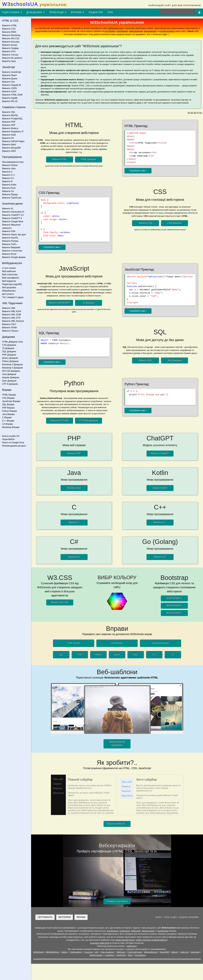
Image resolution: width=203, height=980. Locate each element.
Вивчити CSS (9, 29)
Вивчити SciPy (9, 244)
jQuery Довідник (10, 358)
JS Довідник (8, 348)
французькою (148, 931)
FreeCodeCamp (135, 952)
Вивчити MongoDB (11, 148)
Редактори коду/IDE (12, 284)
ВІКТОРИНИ (65, 917)
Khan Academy (107, 952)
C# (173, 655)
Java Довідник (9, 374)
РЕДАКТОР (96, 12)
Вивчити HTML (10, 25)
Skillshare (121, 952)
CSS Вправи (8, 398)
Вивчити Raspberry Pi (13, 132)
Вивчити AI (8, 209)
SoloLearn (195, 952)
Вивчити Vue (8, 82)
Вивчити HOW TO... (117, 824)
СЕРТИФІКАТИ (45, 917)
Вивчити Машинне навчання (11, 226)
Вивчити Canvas (10, 55)
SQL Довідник (9, 351)
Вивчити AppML (10, 98)
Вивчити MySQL (10, 115)
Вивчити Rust (9, 188)
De (195, 113)
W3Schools (38, 952)
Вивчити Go (8, 191)
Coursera (88, 952)
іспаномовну (122, 31)
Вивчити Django (10, 194)
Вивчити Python (10, 165)
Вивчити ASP (9, 125)
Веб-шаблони (9, 271)
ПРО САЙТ (171, 917)
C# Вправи (8, 424)
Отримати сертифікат (117, 901)
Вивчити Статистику (12, 251)
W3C (130, 955)
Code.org (184, 952)
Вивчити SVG (9, 51)
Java (136, 655)
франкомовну (150, 31)
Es (192, 113)
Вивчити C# (8, 178)
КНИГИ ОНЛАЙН (189, 917)
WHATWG (121, 955)
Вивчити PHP (9, 122)
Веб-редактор (9, 281)
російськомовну (167, 31)
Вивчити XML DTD (11, 318)
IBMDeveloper (96, 955)
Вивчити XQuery (10, 331)
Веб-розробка (9, 288)
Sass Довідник (9, 381)
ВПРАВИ (78, 12)
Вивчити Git (8, 138)
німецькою (136, 931)
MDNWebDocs (52, 952)
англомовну (110, 31)
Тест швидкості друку (13, 297)
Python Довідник (10, 361)
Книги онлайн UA (11, 436)
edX (96, 952)
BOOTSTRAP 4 (174, 606)
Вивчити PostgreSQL (13, 119)
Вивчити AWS (9, 151)
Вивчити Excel (9, 254)
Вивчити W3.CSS (11, 38)
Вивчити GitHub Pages (13, 141)
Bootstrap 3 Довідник (12, 364)
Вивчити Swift (9, 135)
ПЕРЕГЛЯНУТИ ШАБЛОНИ (117, 744)
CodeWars (109, 955)
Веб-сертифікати (11, 278)
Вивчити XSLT (9, 324)
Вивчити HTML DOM (12, 95)
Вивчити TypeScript (12, 198)
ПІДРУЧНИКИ (12, 12)
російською (163, 931)
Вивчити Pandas (10, 241)
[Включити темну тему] (199, 12)
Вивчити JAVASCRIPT (60, 303)
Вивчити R (7, 181)
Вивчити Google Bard (13, 221)
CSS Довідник (9, 345)
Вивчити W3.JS (10, 101)
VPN (110, 12)
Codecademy (76, 952)
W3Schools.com (116, 28)
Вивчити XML (9, 308)
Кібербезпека (9, 291)
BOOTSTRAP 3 (174, 598)
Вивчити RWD (9, 32)
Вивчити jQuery (10, 79)
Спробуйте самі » (138, 171)
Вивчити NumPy (10, 238)
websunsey (132, 946)
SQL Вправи (8, 405)
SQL (61, 655)
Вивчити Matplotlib (11, 247)
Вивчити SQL (9, 112)
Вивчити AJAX (9, 92)
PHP (80, 655)
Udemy (65, 952)
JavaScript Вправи (11, 401)
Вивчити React (9, 75)
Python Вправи (10, 411)
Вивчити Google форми (14, 257)
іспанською (125, 931)
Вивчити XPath (10, 328)
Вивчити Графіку (10, 48)
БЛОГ (159, 917)
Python (98, 655)
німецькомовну (136, 31)
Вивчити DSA (9, 231)
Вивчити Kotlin (9, 185)
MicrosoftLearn (151, 952)
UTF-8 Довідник (10, 384)
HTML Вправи (9, 395)
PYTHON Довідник (88, 421)
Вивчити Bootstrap (11, 35)
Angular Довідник (11, 377)
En (189, 113)
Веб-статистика (10, 275)
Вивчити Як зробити (12, 58)
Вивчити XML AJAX (12, 311)
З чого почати (9, 268)
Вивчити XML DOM (12, 315)
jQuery (117, 655)
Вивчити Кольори (11, 42)
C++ (154, 655)
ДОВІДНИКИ (36, 12)
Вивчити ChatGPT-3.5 (13, 215)
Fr (198, 113)
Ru (201, 113)
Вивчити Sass (9, 61)
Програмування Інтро (13, 162)
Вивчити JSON (9, 88)
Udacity (174, 952)
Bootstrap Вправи (11, 427)
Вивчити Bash (9, 145)
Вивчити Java (9, 168)
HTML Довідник (88, 159)
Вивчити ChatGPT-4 (12, 218)
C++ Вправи (8, 421)
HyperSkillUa (8, 439)
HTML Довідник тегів (12, 342)
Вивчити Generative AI (13, 212)
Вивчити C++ (9, 175)
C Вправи (7, 417)
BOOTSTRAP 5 (174, 613)
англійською (113, 931)
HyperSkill (164, 952)
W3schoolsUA (34, 4)
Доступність (8, 294)
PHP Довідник (9, 355)
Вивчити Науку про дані (14, 234)
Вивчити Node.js (10, 128)
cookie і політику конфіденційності (152, 940)
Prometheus (140, 955)
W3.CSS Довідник (11, 371)
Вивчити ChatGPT (160, 453)
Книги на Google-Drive (13, 443)
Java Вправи (8, 414)
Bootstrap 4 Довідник (12, 368)
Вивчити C (7, 172)
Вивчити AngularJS (12, 85)
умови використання (125, 940)
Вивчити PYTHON (60, 421)
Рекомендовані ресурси (14, 446)
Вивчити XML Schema (13, 321)
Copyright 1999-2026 (100, 943)
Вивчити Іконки (10, 45)
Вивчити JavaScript (12, 72)
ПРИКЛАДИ (58, 12)
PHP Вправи (8, 408)
